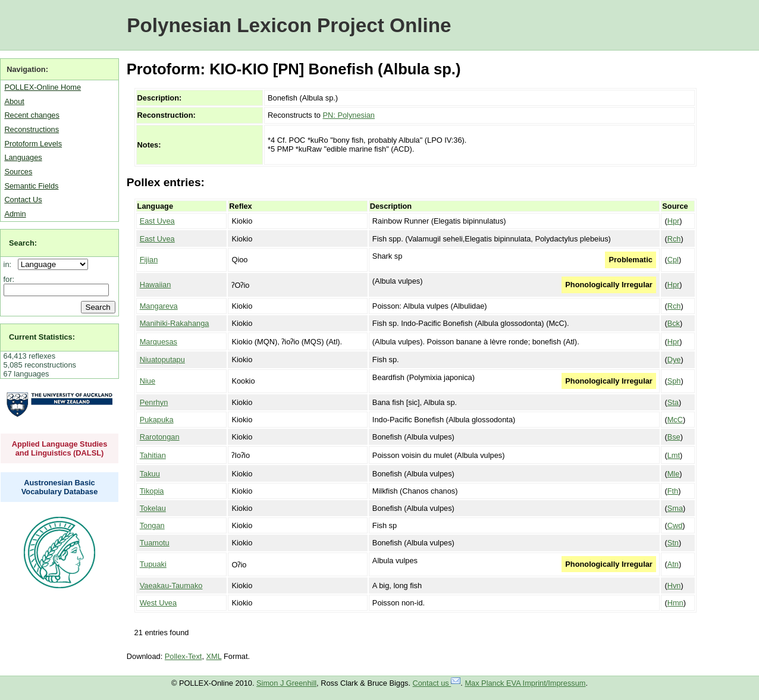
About (14, 101)
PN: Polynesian (349, 115)
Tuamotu (155, 543)
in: (10, 264)
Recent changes (32, 115)
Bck (674, 323)
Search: (23, 243)
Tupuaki (153, 564)
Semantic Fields (31, 186)
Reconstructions (32, 129)
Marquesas (159, 342)
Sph (674, 381)
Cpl (673, 260)
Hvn (674, 586)
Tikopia (152, 491)
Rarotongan (160, 437)
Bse (674, 437)
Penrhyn (154, 402)
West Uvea (158, 603)
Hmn (675, 603)
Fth (673, 491)
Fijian (149, 260)
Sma (675, 508)
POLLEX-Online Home (43, 87)
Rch (674, 239)
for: (9, 279)
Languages (23, 157)
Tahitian (153, 455)
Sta (673, 402)
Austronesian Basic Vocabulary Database (60, 487)
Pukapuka (157, 420)
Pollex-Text (184, 656)
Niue (148, 381)
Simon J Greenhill (286, 683)
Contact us (437, 683)
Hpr (674, 221)
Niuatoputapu (162, 360)
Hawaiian (156, 285)
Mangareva (159, 306)
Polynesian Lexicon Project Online (289, 25)
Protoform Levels (33, 144)
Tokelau (153, 508)
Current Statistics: (42, 337)
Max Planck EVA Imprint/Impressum (525, 683)
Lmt (674, 455)
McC (675, 420)
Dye (674, 360)
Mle (674, 474)
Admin (15, 214)
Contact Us (23, 200)
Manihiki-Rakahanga (175, 323)
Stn (673, 543)
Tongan (152, 525)
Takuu (150, 474)
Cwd (675, 525)
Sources (18, 172)
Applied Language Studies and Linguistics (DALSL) (60, 448)
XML (214, 656)
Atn (673, 564)
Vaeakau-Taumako (171, 586)
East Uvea (157, 221)
